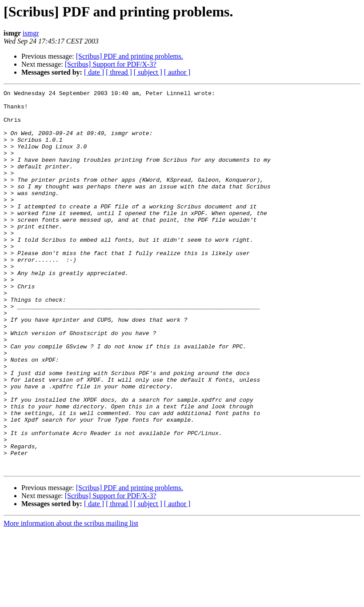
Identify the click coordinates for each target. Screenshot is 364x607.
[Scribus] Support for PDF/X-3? (111, 64)
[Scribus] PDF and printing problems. (130, 56)
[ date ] (94, 72)
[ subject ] (148, 72)
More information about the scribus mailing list (71, 599)
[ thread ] (119, 72)
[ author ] (177, 72)
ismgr (31, 33)
